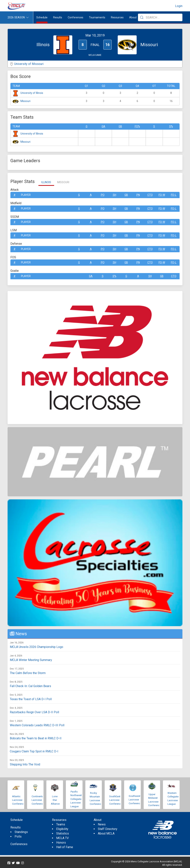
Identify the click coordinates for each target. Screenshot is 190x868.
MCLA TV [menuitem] (62, 838)
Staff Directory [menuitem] (108, 829)
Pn (138, 195)
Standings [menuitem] (21, 832)
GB (120, 126)
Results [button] (58, 17)
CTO (150, 195)
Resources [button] (117, 17)
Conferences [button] (76, 17)
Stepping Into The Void (25, 764)
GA (103, 126)
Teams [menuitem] (61, 824)
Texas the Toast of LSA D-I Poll (31, 699)
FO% (137, 126)
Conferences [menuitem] (19, 844)
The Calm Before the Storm (28, 673)
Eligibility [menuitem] (62, 829)
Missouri (25, 101)
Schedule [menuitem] (42, 17)
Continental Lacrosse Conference (38, 800)
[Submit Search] (142, 17)
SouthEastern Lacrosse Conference (116, 800)
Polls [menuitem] (18, 836)
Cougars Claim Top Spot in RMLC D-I (34, 751)
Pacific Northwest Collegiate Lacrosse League (76, 799)
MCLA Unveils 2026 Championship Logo (37, 647)
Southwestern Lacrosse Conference (136, 800)
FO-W (162, 195)
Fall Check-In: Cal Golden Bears (30, 686)
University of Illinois (32, 93)
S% (171, 126)
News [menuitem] (102, 824)
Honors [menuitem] (61, 843)
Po (103, 195)
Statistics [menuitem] (63, 833)
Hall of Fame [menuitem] (65, 847)
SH (114, 195)
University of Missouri (29, 64)
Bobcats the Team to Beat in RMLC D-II (36, 738)
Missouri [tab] (63, 182)
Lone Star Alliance (55, 800)
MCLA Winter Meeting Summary (31, 660)
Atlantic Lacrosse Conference (18, 800)
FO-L (174, 195)
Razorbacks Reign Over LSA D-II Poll (34, 712)
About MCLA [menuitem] (106, 833)
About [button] (133, 17)
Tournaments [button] (97, 17)
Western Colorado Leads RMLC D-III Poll (37, 725)
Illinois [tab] (46, 182)
